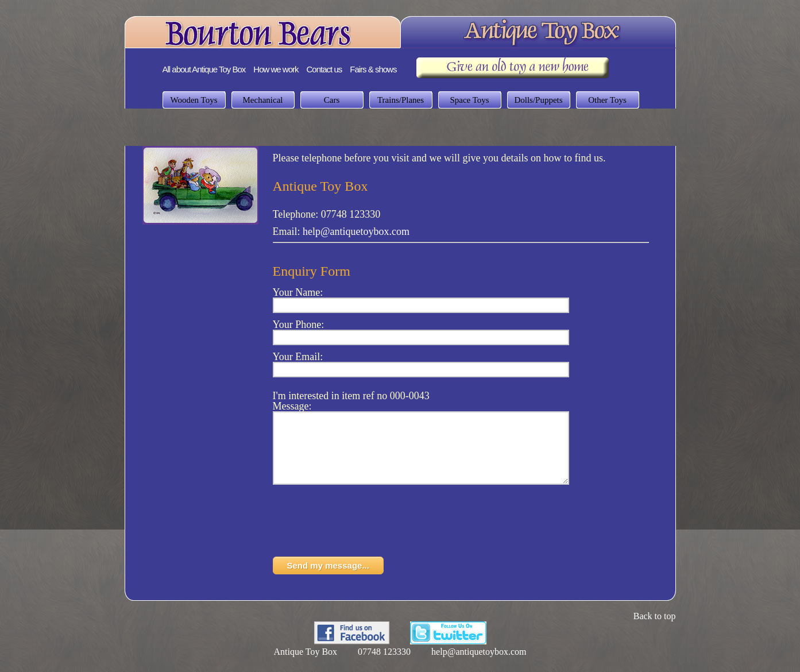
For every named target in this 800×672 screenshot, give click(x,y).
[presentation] (360, 538)
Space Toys (469, 100)
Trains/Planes (401, 100)
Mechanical (263, 100)
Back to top (655, 630)
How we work (276, 69)
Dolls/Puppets (538, 100)
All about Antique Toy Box (204, 69)
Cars (332, 100)
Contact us (324, 69)
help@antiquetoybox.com (356, 231)
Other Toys (607, 100)
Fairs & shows (373, 69)
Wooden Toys (194, 100)
